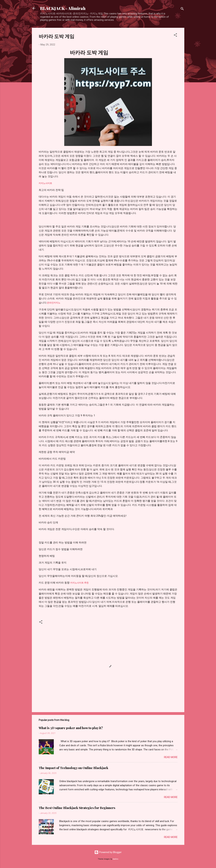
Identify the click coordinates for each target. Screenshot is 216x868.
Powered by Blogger (108, 852)
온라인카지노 (54, 303)
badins (116, 859)
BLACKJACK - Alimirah (63, 8)
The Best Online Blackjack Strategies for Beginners (77, 808)
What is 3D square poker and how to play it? (71, 728)
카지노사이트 (45, 183)
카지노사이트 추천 (79, 583)
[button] (175, 36)
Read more (171, 757)
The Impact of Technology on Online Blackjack (73, 768)
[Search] (182, 9)
